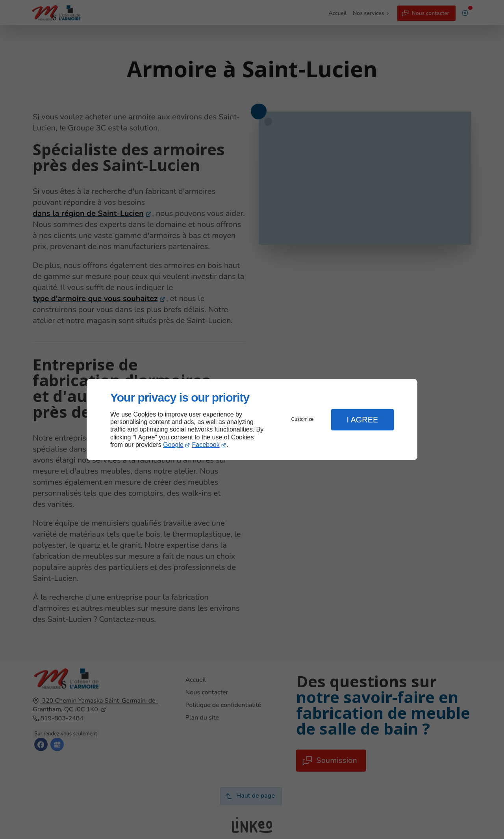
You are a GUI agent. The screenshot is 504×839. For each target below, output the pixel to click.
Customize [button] (303, 419)
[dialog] (252, 419)
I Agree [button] (362, 420)
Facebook (206, 445)
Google (173, 445)
